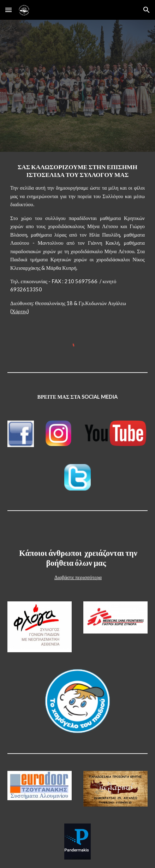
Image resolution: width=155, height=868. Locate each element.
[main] (77, 239)
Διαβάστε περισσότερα (78, 577)
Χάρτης (20, 311)
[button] (8, 10)
